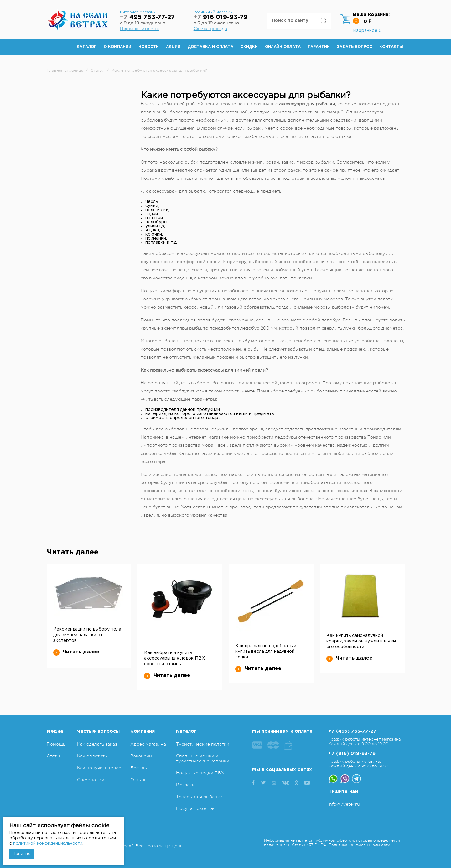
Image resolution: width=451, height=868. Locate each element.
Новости (149, 47)
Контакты (391, 47)
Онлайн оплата (283, 47)
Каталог (87, 47)
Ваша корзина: (371, 15)
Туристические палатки (203, 744)
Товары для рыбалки (199, 797)
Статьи (54, 756)
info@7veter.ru (344, 804)
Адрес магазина (148, 744)
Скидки (249, 47)
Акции (173, 47)
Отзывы (139, 780)
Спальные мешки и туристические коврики (203, 758)
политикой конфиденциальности (48, 843)
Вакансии (141, 756)
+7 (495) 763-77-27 (352, 731)
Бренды (139, 768)
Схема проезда (210, 29)
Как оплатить (92, 756)
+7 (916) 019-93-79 (352, 754)
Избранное (367, 31)
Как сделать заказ (97, 744)
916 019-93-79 (221, 17)
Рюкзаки (185, 785)
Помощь (56, 744)
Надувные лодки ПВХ (200, 773)
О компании (117, 47)
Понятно (22, 854)
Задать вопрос (355, 47)
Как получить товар (99, 768)
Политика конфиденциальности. (360, 845)
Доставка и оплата (210, 47)
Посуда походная (196, 808)
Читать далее (76, 652)
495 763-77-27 (147, 17)
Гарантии (319, 47)
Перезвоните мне (139, 29)
